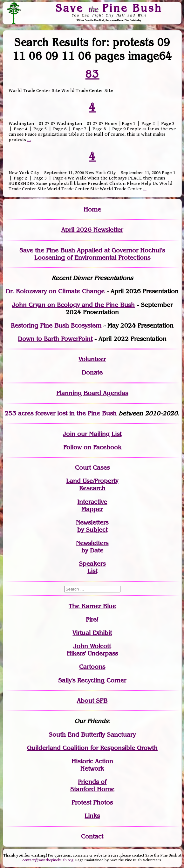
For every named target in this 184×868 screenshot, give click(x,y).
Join (69, 434)
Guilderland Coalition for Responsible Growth (92, 748)
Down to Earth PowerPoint (55, 339)
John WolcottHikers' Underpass (92, 650)
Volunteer (92, 359)
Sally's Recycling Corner (92, 680)
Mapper (92, 509)
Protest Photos (92, 803)
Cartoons (92, 667)
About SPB (92, 701)
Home (92, 209)
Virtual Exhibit (92, 633)
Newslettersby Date (92, 547)
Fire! (92, 620)
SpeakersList (92, 567)
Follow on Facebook (92, 447)
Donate (92, 372)
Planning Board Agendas (92, 393)
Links (92, 816)
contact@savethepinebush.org (48, 860)
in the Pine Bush (80, 413)
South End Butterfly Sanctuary (92, 735)
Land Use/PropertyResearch (92, 485)
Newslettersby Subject (92, 526)
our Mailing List (98, 434)
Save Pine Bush (109, 8)
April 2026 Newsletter (92, 230)
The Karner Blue (92, 606)
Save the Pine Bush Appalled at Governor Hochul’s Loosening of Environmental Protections (92, 254)
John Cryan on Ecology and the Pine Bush (73, 305)
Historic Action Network (92, 765)
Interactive (92, 502)
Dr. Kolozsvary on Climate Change (56, 291)
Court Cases (92, 468)
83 (92, 74)
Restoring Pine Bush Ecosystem (56, 326)
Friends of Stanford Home (92, 786)
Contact (92, 836)
